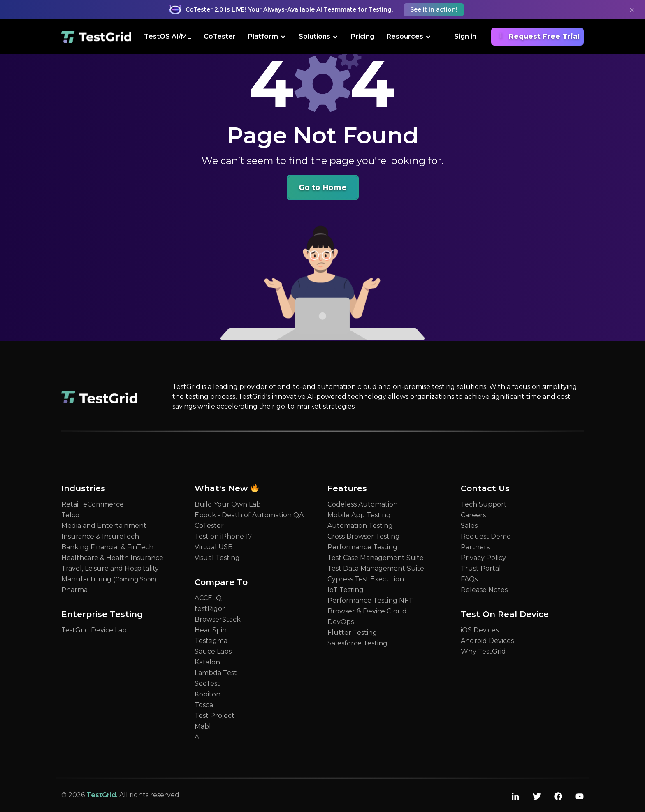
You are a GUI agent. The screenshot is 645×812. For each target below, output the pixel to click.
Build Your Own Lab (228, 504)
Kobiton (208, 694)
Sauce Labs (213, 651)
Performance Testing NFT (370, 600)
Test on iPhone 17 (223, 536)
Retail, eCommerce (93, 504)
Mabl (203, 726)
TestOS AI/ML (168, 36)
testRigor (210, 609)
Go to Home (323, 187)
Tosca (204, 705)
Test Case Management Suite (376, 558)
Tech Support (484, 504)
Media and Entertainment (104, 526)
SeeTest (207, 684)
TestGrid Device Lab (94, 630)
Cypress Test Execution (366, 579)
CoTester (220, 36)
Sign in (465, 36)
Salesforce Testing (357, 643)
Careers (473, 515)
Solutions (319, 36)
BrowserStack (218, 619)
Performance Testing (362, 547)
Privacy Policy (483, 558)
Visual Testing (217, 558)
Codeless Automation (363, 504)
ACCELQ (208, 598)
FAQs (469, 579)
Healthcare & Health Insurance (112, 558)
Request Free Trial (537, 36)
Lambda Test (216, 673)
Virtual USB (214, 547)
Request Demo (486, 536)
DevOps (341, 622)
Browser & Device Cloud (367, 611)
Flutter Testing (352, 633)
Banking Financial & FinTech (107, 547)
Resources (409, 36)
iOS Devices (480, 630)
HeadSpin (211, 630)
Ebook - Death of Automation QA (249, 515)
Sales (469, 526)
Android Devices (487, 641)
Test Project (215, 716)
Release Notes (484, 590)
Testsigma (211, 641)
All (199, 737)
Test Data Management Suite (376, 568)
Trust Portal (481, 568)
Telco (70, 515)
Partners (475, 547)
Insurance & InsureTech (100, 536)
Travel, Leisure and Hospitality (110, 568)
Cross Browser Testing (364, 536)
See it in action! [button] (434, 9)
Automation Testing (360, 526)
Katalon (207, 662)
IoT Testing (346, 590)
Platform (267, 36)
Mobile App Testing (359, 515)
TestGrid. (102, 795)
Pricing (363, 36)
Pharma (74, 590)
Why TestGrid (483, 651)
